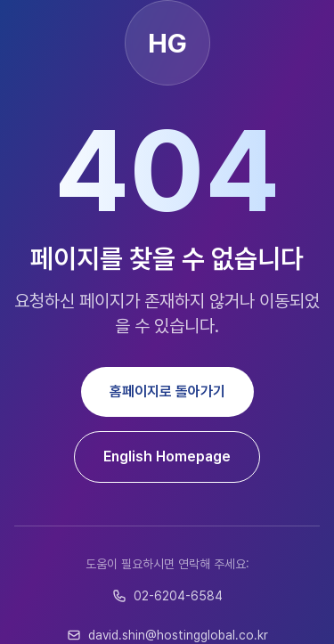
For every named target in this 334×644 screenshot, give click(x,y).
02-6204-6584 (167, 596)
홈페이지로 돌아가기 (167, 391)
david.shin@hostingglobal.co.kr (167, 635)
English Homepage (167, 457)
